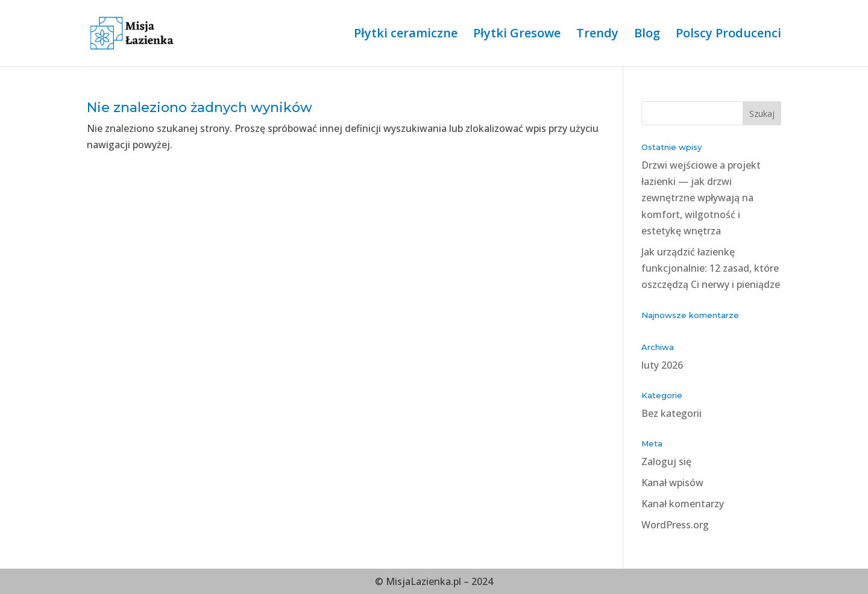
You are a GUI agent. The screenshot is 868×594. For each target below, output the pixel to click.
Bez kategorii (671, 413)
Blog (647, 35)
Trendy (597, 35)
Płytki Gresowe (517, 35)
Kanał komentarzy (683, 504)
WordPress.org (675, 525)
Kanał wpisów (672, 483)
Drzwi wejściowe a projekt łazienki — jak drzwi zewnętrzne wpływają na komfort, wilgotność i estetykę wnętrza (701, 198)
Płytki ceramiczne (406, 35)
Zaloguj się (666, 461)
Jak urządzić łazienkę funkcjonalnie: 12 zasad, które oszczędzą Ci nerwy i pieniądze (711, 268)
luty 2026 (662, 365)
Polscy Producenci (728, 35)
